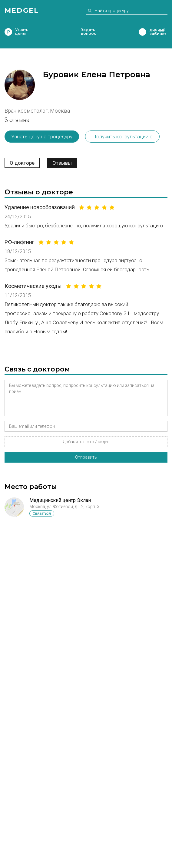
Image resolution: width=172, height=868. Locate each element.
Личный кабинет (142, 32)
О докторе (22, 163)
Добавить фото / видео (86, 442)
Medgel (22, 10)
